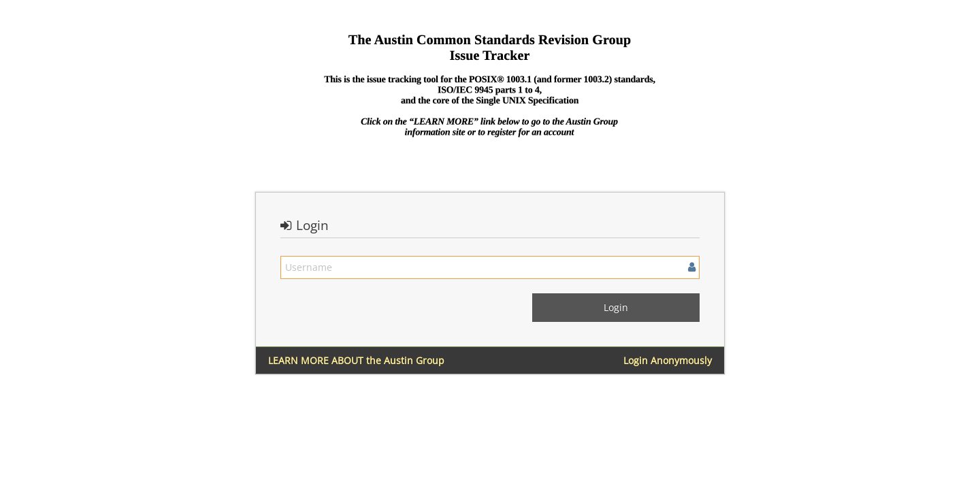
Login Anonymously (668, 360)
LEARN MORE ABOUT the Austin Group (356, 360)
